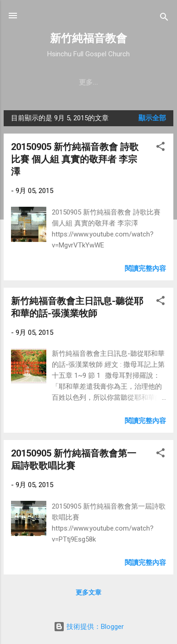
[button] (160, 148)
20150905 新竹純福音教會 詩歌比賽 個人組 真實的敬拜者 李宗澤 (75, 159)
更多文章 (88, 592)
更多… (144, 82)
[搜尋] (164, 19)
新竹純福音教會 (88, 38)
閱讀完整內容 (145, 268)
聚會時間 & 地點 (93, 82)
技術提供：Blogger (89, 627)
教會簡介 (38, 82)
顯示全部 (152, 118)
